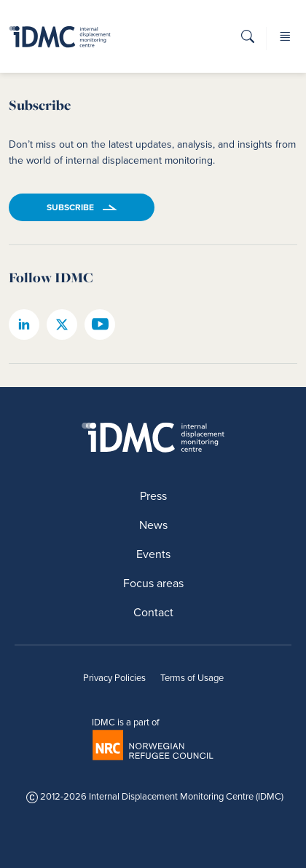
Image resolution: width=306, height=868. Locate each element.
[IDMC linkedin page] (24, 324)
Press (153, 496)
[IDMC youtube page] (100, 324)
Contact (153, 612)
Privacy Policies (114, 678)
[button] (248, 41)
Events (153, 554)
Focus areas (153, 583)
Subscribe (70, 207)
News (153, 525)
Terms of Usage (192, 678)
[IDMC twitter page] (62, 324)
